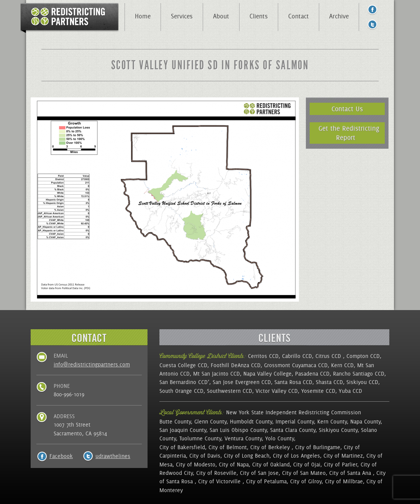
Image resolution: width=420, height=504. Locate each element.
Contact (299, 16)
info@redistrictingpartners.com (92, 364)
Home (143, 16)
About (221, 16)
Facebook (61, 456)
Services (182, 16)
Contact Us (347, 109)
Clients (259, 16)
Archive (339, 16)
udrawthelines (113, 456)
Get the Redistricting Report (349, 133)
